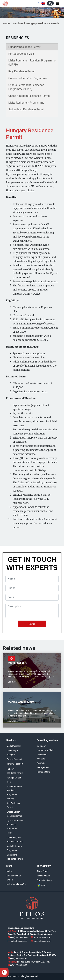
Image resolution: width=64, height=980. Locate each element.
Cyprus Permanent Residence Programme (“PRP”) (26, 87)
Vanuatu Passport (15, 764)
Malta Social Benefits (16, 884)
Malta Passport (14, 746)
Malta (9, 871)
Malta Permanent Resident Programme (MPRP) (32, 63)
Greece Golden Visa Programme (28, 78)
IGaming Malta (44, 772)
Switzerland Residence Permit (26, 109)
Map (41, 885)
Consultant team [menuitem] (44, 880)
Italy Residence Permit (22, 71)
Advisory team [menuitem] (43, 876)
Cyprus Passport (14, 759)
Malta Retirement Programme (26, 103)
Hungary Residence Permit (24, 47)
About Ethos (42, 871)
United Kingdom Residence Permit (29, 96)
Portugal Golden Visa (21, 54)
